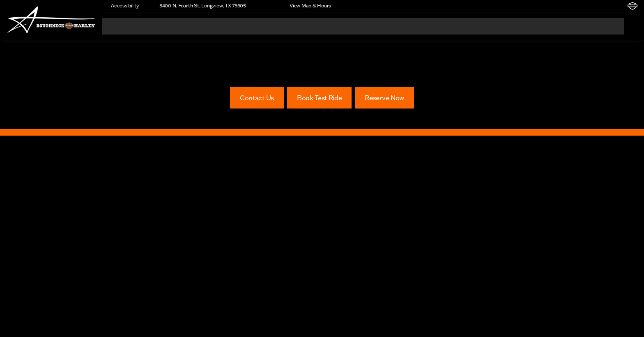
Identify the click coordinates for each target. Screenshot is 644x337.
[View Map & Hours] (307, 6)
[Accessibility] (121, 6)
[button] (264, 6)
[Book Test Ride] (320, 98)
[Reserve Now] (384, 98)
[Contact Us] (257, 98)
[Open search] (631, 26)
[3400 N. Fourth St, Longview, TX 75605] (199, 6)
